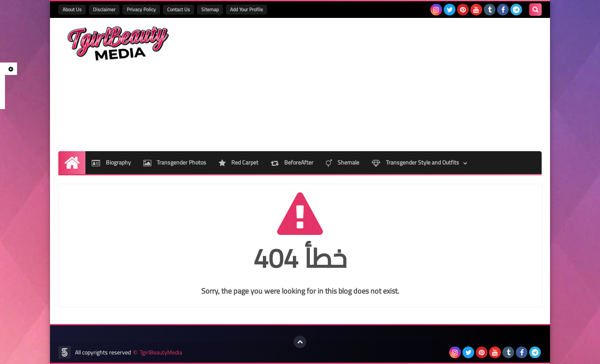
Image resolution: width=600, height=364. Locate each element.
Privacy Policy (141, 9)
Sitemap (210, 9)
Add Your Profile (246, 9)
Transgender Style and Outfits (415, 162)
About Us (72, 9)
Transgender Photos (175, 162)
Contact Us (179, 9)
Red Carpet (239, 162)
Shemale (342, 162)
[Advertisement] (390, 85)
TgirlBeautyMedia (161, 353)
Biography (111, 162)
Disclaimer (104, 9)
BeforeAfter (292, 162)
